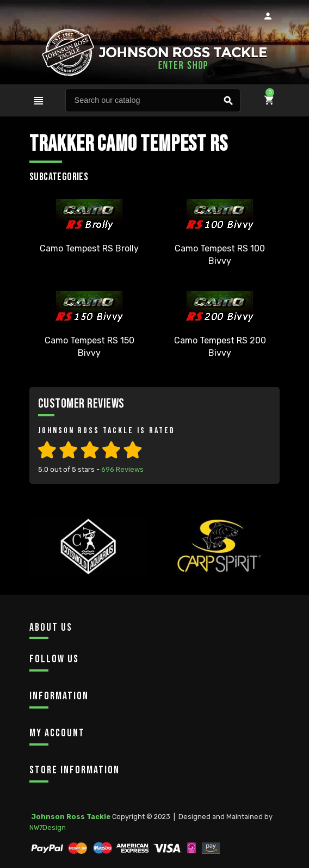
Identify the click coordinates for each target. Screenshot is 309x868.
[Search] (153, 101)
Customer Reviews (81, 404)
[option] (89, 563)
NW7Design (48, 827)
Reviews (122, 469)
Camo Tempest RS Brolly (89, 248)
